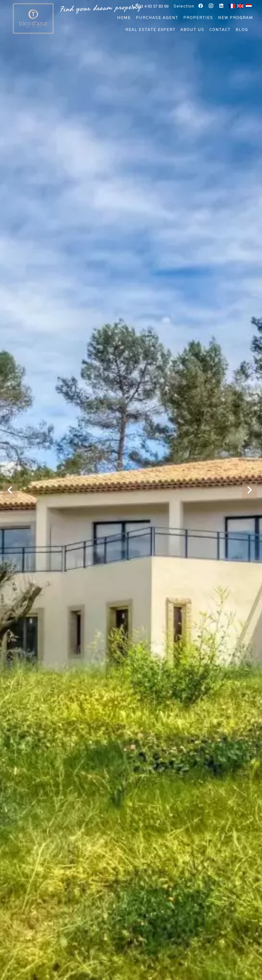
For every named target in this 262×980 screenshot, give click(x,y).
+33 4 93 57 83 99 (152, 7)
